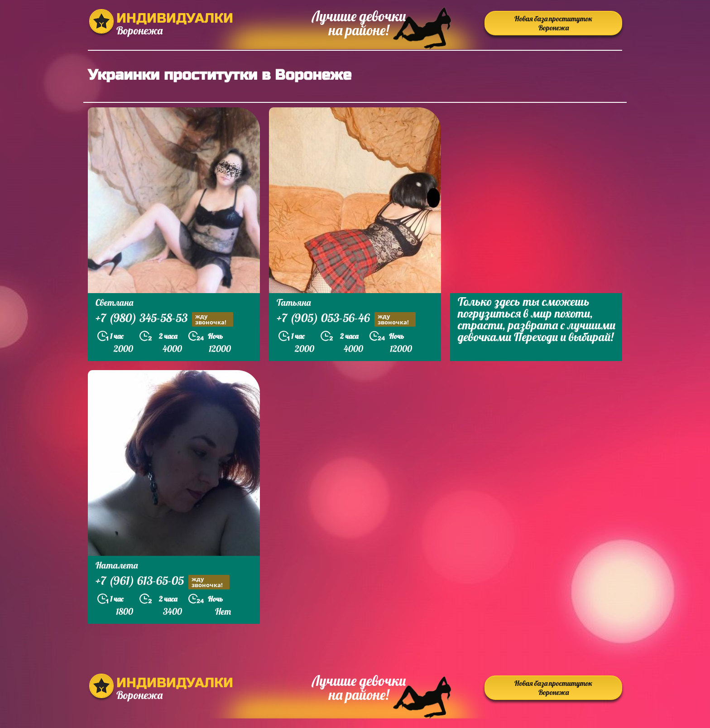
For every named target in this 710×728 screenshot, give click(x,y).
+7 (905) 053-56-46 (346, 319)
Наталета (117, 565)
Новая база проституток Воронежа (553, 23)
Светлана (114, 302)
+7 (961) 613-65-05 (163, 582)
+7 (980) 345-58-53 (164, 319)
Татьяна (294, 302)
